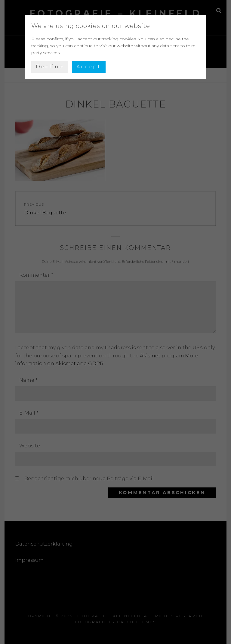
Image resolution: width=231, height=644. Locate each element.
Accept (89, 67)
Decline (50, 67)
